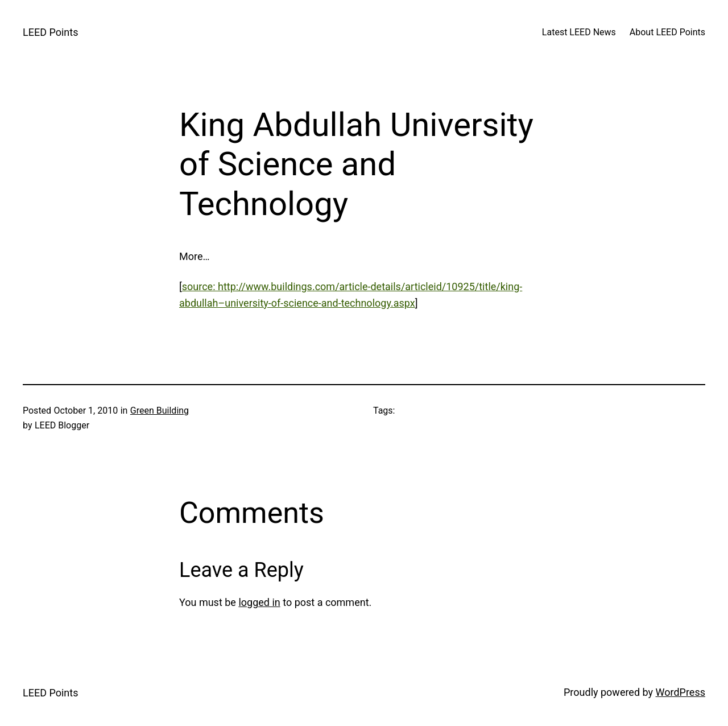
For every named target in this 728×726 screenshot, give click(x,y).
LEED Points (50, 32)
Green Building (160, 411)
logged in (259, 602)
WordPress (681, 692)
